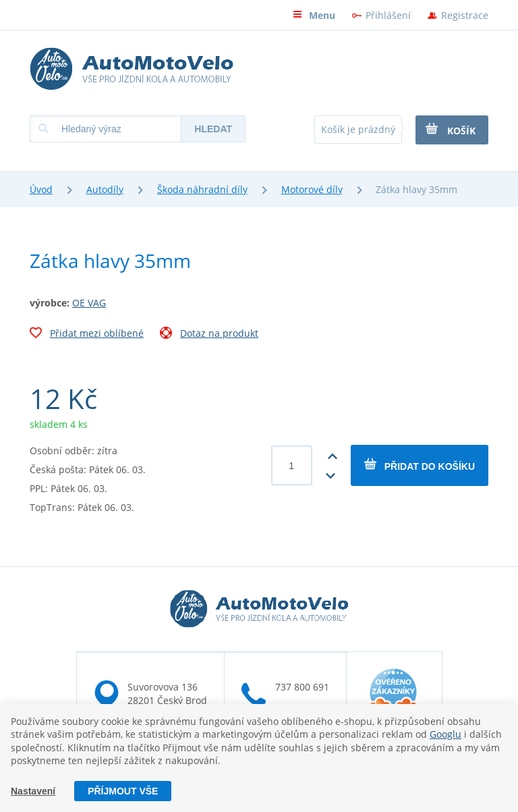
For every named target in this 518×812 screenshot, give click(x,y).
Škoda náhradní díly (202, 189)
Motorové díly (312, 189)
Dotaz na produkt (209, 335)
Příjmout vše (123, 791)
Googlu (445, 734)
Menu (314, 15)
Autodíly (105, 189)
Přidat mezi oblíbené (87, 335)
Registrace (465, 15)
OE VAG (89, 303)
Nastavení (33, 791)
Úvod (41, 189)
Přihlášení (388, 15)
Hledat (213, 129)
